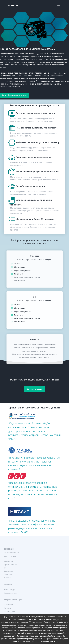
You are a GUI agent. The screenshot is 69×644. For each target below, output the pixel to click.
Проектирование (11, 565)
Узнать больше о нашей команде (15, 95)
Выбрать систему (34, 389)
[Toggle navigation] (59, 5)
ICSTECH (13, 5)
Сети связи (8, 575)
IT (5, 568)
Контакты (8, 608)
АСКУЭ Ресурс (10, 590)
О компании (9, 605)
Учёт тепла (8, 578)
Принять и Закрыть (49, 641)
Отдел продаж (10, 611)
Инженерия (8, 561)
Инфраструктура (10, 593)
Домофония (9, 571)
